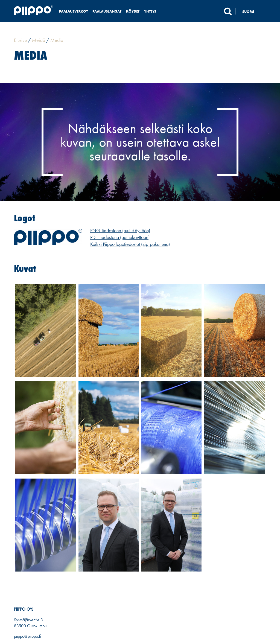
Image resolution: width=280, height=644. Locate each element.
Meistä (39, 40)
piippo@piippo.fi (27, 636)
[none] (251, 11)
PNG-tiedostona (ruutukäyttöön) (120, 230)
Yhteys (150, 11)
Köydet (133, 11)
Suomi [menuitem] (248, 12)
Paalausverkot (73, 11)
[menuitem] (251, 11)
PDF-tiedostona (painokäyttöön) (120, 237)
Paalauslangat (107, 11)
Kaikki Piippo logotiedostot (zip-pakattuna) (130, 244)
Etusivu (20, 40)
